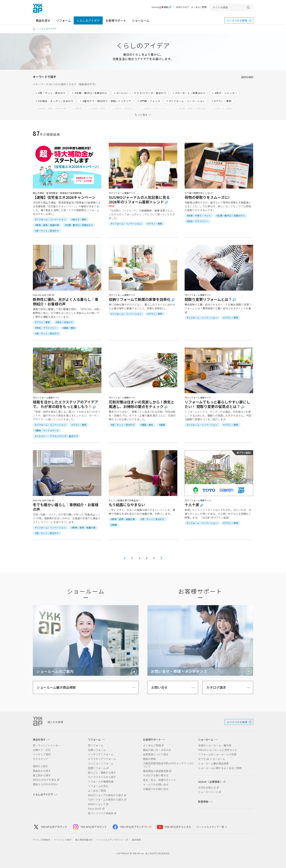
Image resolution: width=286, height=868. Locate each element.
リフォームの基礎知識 (101, 782)
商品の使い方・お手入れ (157, 750)
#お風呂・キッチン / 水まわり (56, 101)
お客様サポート (116, 20)
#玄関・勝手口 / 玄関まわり (91, 93)
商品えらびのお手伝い (46, 784)
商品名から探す (42, 771)
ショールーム (141, 20)
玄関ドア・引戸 (42, 750)
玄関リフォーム (97, 750)
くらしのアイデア (88, 20)
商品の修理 (149, 759)
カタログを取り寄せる (156, 775)
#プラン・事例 (223, 101)
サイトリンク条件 (63, 840)
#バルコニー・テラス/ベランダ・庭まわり (141, 93)
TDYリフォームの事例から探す (106, 800)
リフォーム (63, 20)
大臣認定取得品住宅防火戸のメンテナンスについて (169, 765)
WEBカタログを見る (45, 780)
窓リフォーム (96, 745)
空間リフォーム (97, 768)
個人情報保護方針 (84, 840)
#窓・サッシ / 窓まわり (52, 93)
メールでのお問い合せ (156, 784)
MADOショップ (97, 804)
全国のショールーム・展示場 (215, 745)
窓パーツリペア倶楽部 (101, 813)
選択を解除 (247, 77)
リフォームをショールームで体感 (217, 754)
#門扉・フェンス (150, 101)
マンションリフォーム (101, 763)
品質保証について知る (156, 754)
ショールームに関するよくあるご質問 (220, 768)
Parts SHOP (95, 809)
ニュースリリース (208, 792)
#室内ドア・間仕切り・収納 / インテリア (107, 101)
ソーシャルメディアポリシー (112, 840)
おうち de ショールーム (212, 759)
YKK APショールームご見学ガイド (218, 750)
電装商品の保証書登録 (156, 771)
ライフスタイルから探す (102, 777)
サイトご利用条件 (42, 840)
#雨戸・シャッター (226, 93)
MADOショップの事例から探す (106, 795)
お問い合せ (159, 687)
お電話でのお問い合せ (156, 789)
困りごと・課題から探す (102, 773)
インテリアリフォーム (101, 754)
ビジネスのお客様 (237, 20)
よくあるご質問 (199, 7)
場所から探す (40, 766)
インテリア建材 (42, 754)
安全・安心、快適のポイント (160, 780)
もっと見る (141, 115)
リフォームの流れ (98, 786)
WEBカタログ (182, 7)
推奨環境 (136, 840)
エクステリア (40, 759)
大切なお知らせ (207, 788)
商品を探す (43, 20)
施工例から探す (42, 775)
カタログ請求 (216, 687)
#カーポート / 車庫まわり (191, 93)
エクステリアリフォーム (102, 759)
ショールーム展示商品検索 (56, 687)
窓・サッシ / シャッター (47, 745)
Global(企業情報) (160, 7)
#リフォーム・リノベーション (187, 101)
